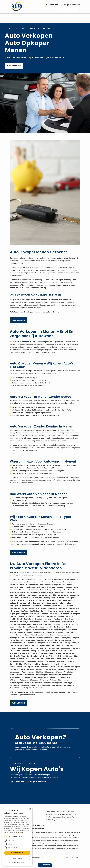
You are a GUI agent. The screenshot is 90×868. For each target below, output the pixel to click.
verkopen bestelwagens (66, 846)
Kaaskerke (55, 614)
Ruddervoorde (65, 651)
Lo (51, 627)
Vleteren (61, 669)
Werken (13, 675)
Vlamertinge (50, 669)
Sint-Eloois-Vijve (46, 656)
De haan (22, 595)
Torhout (45, 667)
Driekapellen (49, 598)
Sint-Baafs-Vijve (17, 656)
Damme (13, 595)
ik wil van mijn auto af (72, 848)
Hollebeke (52, 608)
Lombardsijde (16, 630)
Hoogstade (74, 608)
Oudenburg (65, 643)
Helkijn (70, 606)
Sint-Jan (30, 659)
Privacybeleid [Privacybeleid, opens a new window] (19, 832)
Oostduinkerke (18, 640)
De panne (43, 595)
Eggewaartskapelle (25, 600)
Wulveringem (16, 683)
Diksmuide (26, 598)
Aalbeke (28, 582)
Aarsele (37, 582)
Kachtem (65, 614)
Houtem (24, 611)
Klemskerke (51, 616)
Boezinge (58, 590)
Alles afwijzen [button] (17, 858)
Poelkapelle (45, 645)
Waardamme (28, 672)
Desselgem (74, 595)
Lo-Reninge (59, 627)
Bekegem (31, 587)
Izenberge (34, 614)
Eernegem (70, 598)
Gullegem (14, 606)
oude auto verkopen (73, 838)
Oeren (57, 638)
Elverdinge (41, 600)
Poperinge (69, 645)
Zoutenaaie (57, 685)
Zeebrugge (67, 683)
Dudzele (60, 598)
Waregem (50, 672)
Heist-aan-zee (59, 606)
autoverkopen (58, 835)
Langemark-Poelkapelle (21, 624)
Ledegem (57, 624)
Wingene (24, 680)
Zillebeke (35, 685)
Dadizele (70, 593)
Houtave (15, 611)
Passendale (16, 645)
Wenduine (68, 672)
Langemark (67, 622)
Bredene (33, 593)
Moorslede (24, 635)
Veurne (14, 669)
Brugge (50, 593)
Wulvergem (63, 680)
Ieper (61, 611)
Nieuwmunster (63, 635)
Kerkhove (40, 616)
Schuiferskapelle (46, 653)
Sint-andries (68, 653)
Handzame (25, 606)
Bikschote (23, 590)
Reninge (44, 648)
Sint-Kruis (51, 659)
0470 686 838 (52, 5)
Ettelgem (67, 600)
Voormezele (15, 672)
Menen (13, 632)
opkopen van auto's (60, 838)
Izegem (25, 614)
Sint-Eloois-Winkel (64, 656)
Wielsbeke (54, 677)
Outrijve (75, 643)
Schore (34, 653)
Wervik (21, 675)
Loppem (28, 630)
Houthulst (34, 611)
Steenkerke (56, 664)
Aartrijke (46, 582)
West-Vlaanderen (67, 579)
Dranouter (37, 598)
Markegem (61, 630)
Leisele (75, 624)
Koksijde (38, 619)
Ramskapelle (24, 648)
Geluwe (23, 603)
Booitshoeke (70, 590)
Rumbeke (24, 653)
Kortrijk (25, 622)
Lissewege (44, 627)
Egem (12, 600)
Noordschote (28, 638)
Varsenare (64, 667)
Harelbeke (37, 606)
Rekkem (35, 648)
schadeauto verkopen (66, 840)
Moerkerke (70, 632)
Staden (28, 664)
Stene (65, 664)
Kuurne (44, 622)
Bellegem (41, 587)
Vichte (22, 669)
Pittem (35, 645)
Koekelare (28, 619)
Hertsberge (15, 608)
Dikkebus (15, 598)
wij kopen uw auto (38, 840)
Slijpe (40, 661)
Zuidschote (69, 685)
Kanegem (76, 614)
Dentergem (63, 595)
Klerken (61, 616)
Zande (27, 683)
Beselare (51, 587)
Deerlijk (53, 595)
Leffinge (67, 624)
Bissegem (34, 590)
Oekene (49, 638)
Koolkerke (58, 619)
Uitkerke (54, 667)
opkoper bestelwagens (51, 846)
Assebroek (34, 585)
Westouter (66, 675)
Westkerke (55, 675)
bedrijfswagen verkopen (44, 843)
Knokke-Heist (16, 619)
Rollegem (35, 651)
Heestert (47, 606)
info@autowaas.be (72, 5)
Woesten (34, 680)
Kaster (14, 616)
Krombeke (34, 622)
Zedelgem (56, 683)
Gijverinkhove (34, 603)
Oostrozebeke (16, 643)
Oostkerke (53, 640)
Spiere (71, 661)
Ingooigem (15, 614)
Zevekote (25, 685)
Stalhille (36, 664)
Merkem (21, 632)
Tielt (37, 667)
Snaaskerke (50, 661)
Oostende (31, 640)
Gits (69, 603)
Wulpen (53, 680)
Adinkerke (56, 582)
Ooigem (75, 638)
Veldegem (75, 667)
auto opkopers (68, 835)
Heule (24, 608)
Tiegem (30, 667)
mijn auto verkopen (47, 835)
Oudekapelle (52, 643)
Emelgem (51, 600)
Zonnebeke (45, 685)
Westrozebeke (16, 677)
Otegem (41, 643)
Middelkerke (51, 632)
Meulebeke (39, 632)
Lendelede (20, 627)
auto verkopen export (54, 832)
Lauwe (48, 624)
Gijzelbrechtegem (50, 603)
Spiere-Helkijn (16, 664)
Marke (52, 630)
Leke (12, 627)
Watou (59, 672)
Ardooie (24, 585)
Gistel (63, 603)
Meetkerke (72, 630)
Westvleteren (30, 677)
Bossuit (13, 593)
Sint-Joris (40, 659)
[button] (17, 863)
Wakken (40, 672)
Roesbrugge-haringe (70, 648)
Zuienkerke (15, 688)
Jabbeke (44, 614)
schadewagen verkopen (52, 840)
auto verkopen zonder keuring (71, 832)
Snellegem (61, 661)
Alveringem (68, 582)
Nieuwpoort (15, 638)
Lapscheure (38, 624)
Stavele (45, 664)
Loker (69, 627)
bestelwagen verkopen (36, 846)
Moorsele (14, 635)
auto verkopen (52, 312)
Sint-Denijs (32, 656)
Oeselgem (66, 638)
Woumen (44, 680)
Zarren (47, 683)
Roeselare (16, 651)
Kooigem (48, 619)
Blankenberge (46, 590)
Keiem (22, 616)
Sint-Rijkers (31, 661)
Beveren (61, 587)
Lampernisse (55, 622)
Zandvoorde (37, 683)
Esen (59, 600)
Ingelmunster (71, 611)
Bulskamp (60, 593)
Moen (61, 632)
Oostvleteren (30, 643)
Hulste (43, 611)
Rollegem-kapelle (49, 651)
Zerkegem (14, 685)
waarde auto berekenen (42, 848)
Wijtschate (65, 677)
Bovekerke (23, 593)
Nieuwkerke (50, 635)
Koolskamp (70, 619)
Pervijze (27, 645)
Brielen (42, 593)
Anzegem (14, 585)
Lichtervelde (32, 627)
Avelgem (56, 585)
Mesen (29, 632)
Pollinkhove (57, 645)
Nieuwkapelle (37, 635)
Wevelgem (43, 677)
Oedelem (40, 638)
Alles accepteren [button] (17, 853)
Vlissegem (72, 669)
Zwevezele (38, 688)
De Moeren (33, 595)
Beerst (22, 587)
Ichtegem (52, 611)
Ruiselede (14, 653)
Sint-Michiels (63, 659)
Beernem (14, 587)
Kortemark (15, 622)
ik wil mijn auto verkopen (58, 848)
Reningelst (54, 648)
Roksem (25, 651)
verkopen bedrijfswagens (60, 843)
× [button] (30, 809)
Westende (31, 675)
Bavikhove (66, 585)
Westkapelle (43, 675)
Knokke (69, 616)
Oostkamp (42, 640)
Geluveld (14, 603)
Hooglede (63, 608)
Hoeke (43, 608)
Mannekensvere (40, 630)
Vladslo (39, 669)
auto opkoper (63, 258)
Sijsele (58, 653)
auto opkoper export (47, 838)
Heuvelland (34, 608)
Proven (13, 648)
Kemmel (30, 616)
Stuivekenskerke (17, 667)
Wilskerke (14, 680)
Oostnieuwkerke (66, 640)
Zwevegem (26, 688)
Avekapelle (45, 585)
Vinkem (30, 669)
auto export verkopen (40, 832)
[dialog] (17, 836)
